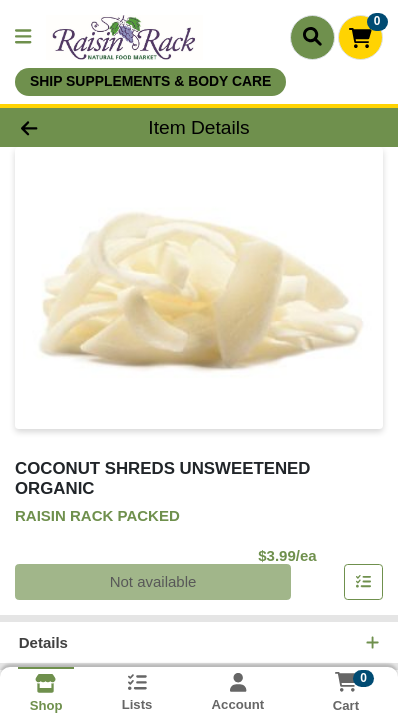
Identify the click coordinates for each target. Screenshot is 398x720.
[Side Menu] (23, 37)
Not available (153, 581)
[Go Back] (61, 127)
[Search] (312, 37)
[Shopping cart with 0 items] (360, 37)
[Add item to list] (364, 582)
